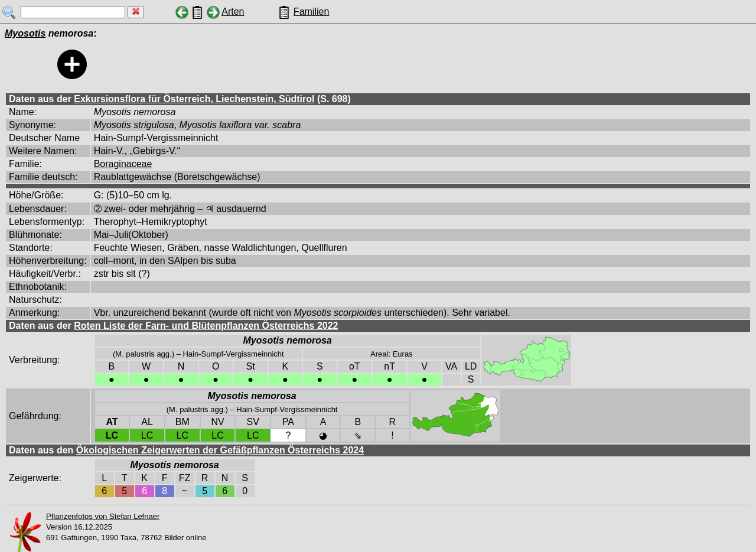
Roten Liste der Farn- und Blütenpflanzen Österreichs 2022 (206, 326)
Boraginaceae (123, 164)
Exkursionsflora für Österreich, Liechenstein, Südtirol (194, 99)
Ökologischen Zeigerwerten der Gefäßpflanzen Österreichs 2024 (220, 450)
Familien (311, 12)
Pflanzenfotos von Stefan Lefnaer (103, 516)
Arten (233, 12)
